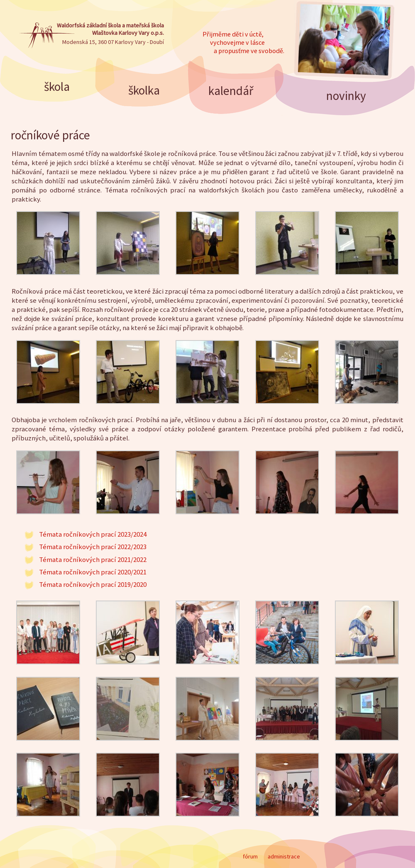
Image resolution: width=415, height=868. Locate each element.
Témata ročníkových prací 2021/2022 (93, 559)
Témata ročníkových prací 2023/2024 (93, 534)
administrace (284, 856)
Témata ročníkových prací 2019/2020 (93, 584)
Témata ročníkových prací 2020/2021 (93, 572)
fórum (250, 856)
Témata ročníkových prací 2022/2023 (93, 547)
